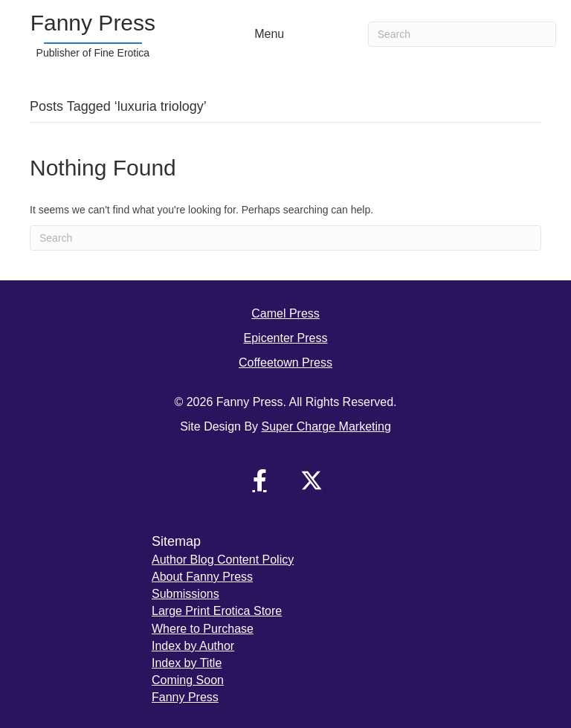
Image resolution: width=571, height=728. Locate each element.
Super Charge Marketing (326, 426)
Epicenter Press (286, 338)
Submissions (186, 594)
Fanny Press (185, 697)
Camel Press (285, 313)
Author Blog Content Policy (223, 560)
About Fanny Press (202, 577)
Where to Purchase (203, 629)
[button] (259, 480)
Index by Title (187, 663)
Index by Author (193, 646)
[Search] (462, 34)
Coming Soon (188, 680)
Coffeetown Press (285, 363)
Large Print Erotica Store (217, 611)
